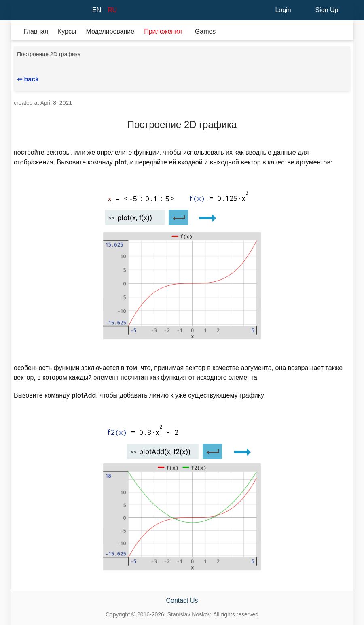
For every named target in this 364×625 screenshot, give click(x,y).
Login (283, 10)
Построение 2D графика (49, 54)
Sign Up (327, 10)
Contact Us (182, 601)
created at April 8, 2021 (43, 103)
